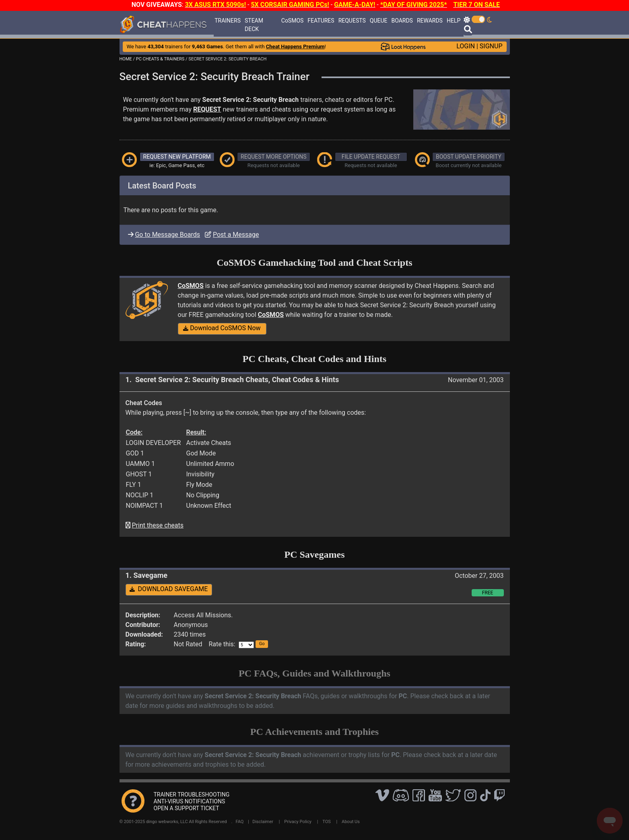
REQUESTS (352, 21)
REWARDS (430, 21)
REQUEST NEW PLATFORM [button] (177, 157)
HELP (454, 21)
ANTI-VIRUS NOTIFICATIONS (190, 801)
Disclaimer (263, 822)
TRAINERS (228, 21)
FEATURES (321, 21)
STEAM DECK (254, 25)
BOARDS (402, 21)
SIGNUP (491, 46)
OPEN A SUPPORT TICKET (187, 808)
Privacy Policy (298, 822)
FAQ (240, 822)
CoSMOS (293, 21)
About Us (351, 822)
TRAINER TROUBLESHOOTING (192, 794)
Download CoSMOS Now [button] (222, 328)
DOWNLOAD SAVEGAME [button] (169, 589)
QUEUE (379, 21)
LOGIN (466, 46)
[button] (262, 644)
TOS (327, 822)
